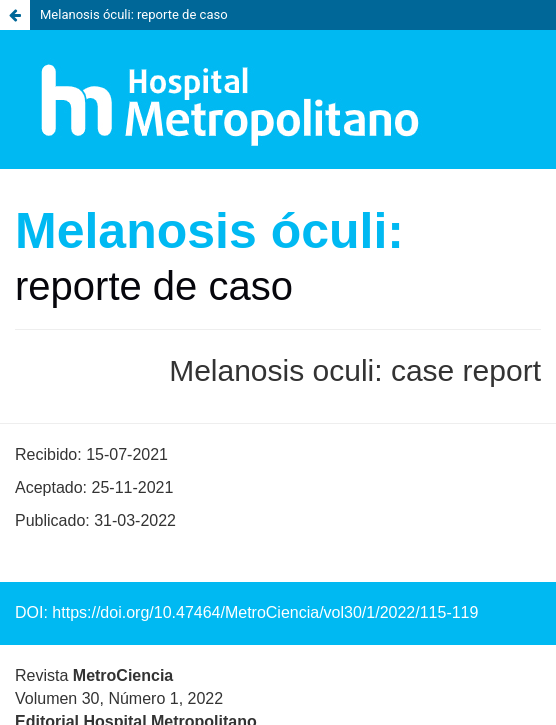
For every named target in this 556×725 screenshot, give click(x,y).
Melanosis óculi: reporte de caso (134, 14)
